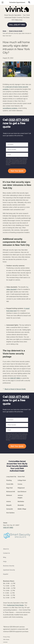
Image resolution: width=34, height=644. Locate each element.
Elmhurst (9, 495)
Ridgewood (21, 488)
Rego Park (9, 488)
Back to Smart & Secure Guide (14, 389)
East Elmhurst (22, 492)
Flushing (9, 480)
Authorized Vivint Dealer (15, 605)
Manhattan (21, 501)
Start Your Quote (17, 171)
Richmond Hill (11, 492)
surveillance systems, (10, 108)
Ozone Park (21, 477)
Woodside (21, 505)
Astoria (9, 501)
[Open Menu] (3, 2)
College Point (22, 480)
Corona (20, 484)
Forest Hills (10, 484)
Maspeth (9, 505)
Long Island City (11, 477)
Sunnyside (10, 509)
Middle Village (22, 509)
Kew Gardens (10, 513)
